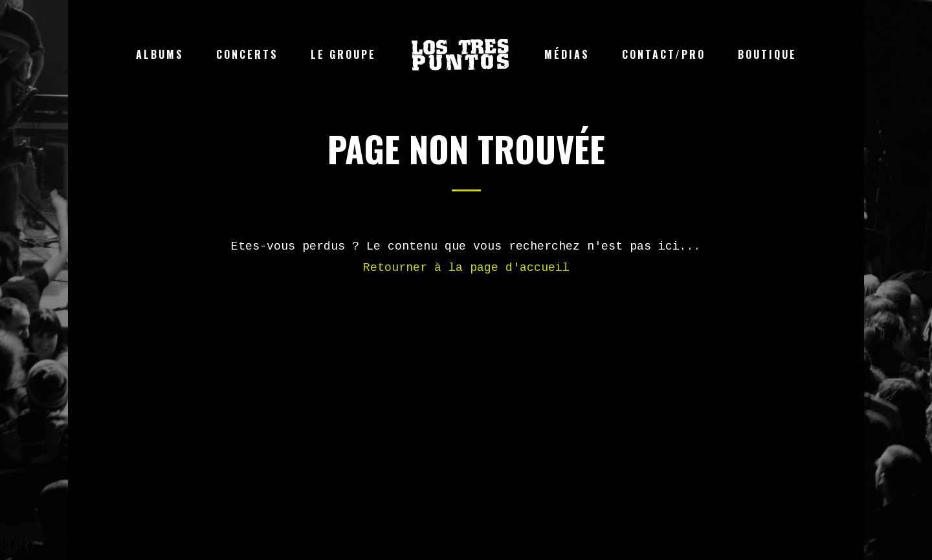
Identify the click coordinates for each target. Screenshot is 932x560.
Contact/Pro (664, 54)
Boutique (767, 54)
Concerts (247, 54)
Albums (160, 54)
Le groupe (343, 54)
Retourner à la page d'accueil (466, 268)
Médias (567, 54)
